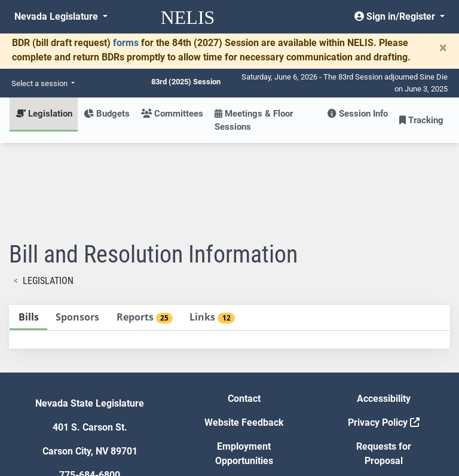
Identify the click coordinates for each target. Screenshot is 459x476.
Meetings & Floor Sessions (254, 120)
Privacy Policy (384, 335)
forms (126, 43)
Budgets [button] (107, 114)
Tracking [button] (421, 120)
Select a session (40, 83)
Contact (244, 311)
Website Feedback (244, 335)
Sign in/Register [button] (396, 16)
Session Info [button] (358, 114)
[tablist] (229, 239)
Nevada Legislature (57, 16)
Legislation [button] (44, 114)
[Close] (443, 48)
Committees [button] (172, 114)
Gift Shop (244, 397)
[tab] (28, 230)
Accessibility (384, 311)
